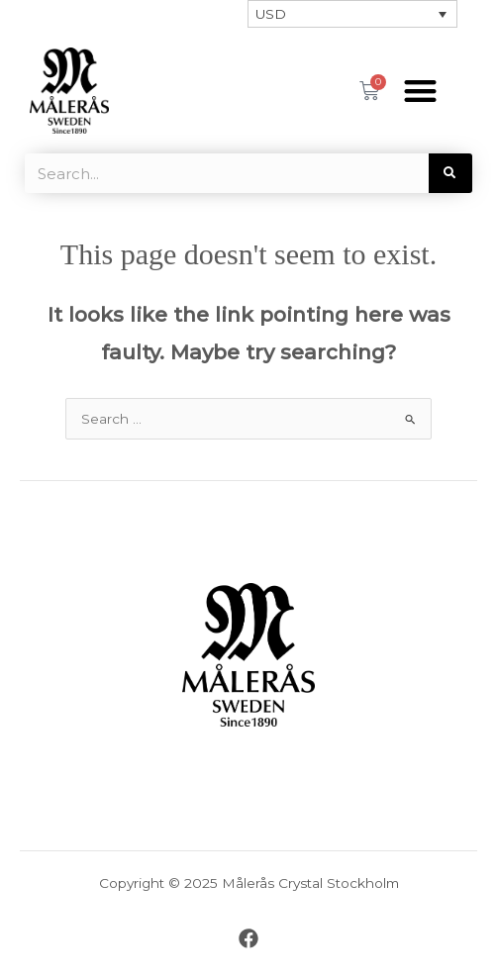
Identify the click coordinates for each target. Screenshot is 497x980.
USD (271, 14)
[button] (421, 91)
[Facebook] (248, 938)
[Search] (450, 173)
